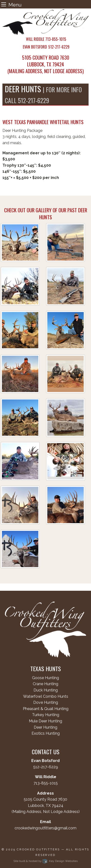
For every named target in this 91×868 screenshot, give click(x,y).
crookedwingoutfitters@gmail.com (45, 828)
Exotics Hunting (46, 733)
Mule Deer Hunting (45, 721)
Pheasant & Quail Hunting (46, 709)
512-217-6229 (46, 767)
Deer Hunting (45, 727)
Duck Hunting (46, 690)
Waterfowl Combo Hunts (46, 696)
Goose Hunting (45, 678)
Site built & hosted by (45, 861)
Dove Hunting (46, 702)
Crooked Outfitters (38, 849)
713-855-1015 (46, 783)
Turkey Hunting (46, 715)
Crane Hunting (45, 684)
